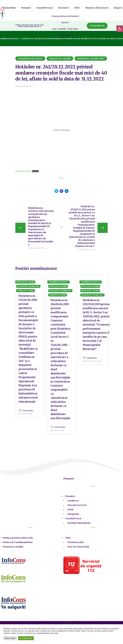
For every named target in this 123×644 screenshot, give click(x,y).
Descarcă (35, 171)
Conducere (73, 501)
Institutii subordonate (79, 523)
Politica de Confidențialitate (18, 542)
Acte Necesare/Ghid (78, 547)
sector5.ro (28, 411)
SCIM (70, 510)
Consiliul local (73, 518)
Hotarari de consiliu (60, 59)
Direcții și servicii (77, 505)
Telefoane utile (76, 542)
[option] (29, 346)
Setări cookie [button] (10, 638)
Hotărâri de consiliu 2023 (92, 295)
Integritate (73, 514)
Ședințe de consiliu (25, 291)
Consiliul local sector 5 (30, 59)
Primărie (70, 496)
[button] (120, 29)
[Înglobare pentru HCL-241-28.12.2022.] (61, 130)
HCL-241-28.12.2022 (23, 171)
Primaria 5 (92, 358)
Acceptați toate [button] (26, 638)
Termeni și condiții (13, 547)
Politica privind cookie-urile (18, 538)
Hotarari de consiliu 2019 (60, 291)
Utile (68, 538)
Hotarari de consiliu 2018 (28, 286)
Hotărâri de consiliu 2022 (91, 59)
